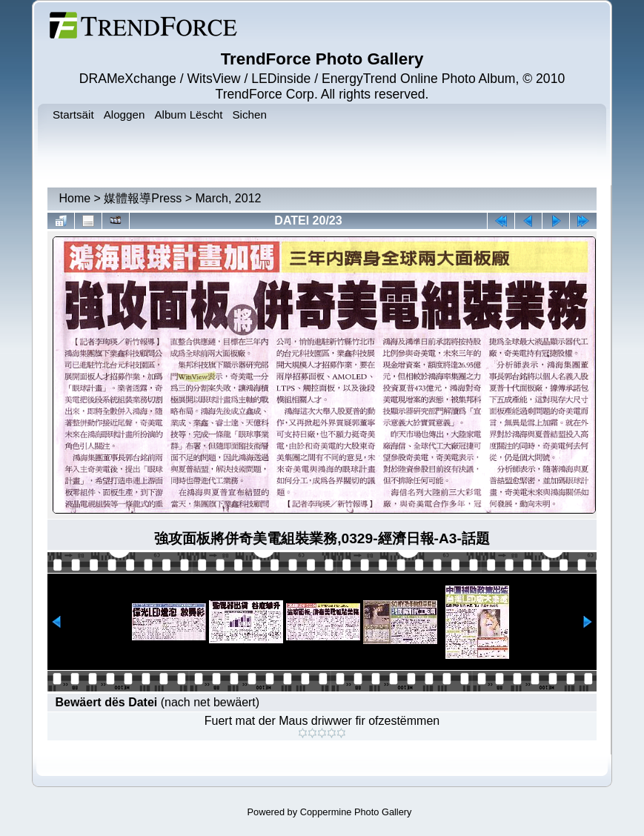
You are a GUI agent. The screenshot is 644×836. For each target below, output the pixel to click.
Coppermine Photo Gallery (356, 812)
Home (74, 198)
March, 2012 (229, 198)
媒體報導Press (143, 198)
